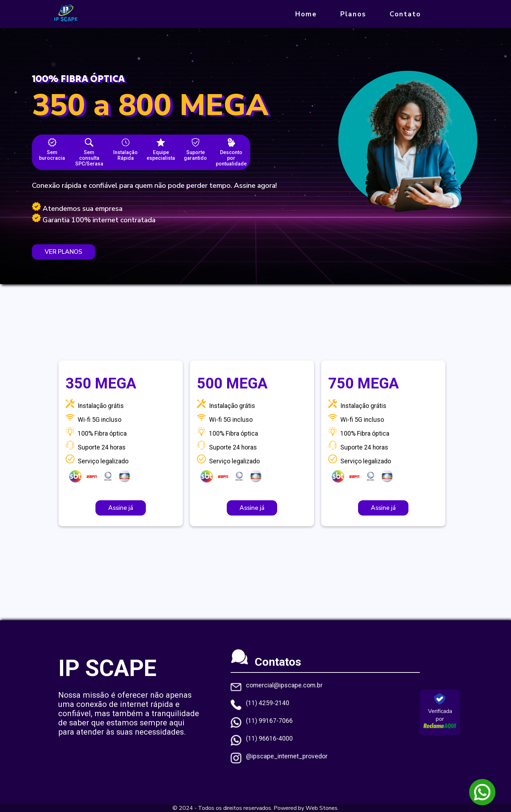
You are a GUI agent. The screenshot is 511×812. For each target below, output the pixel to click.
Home (306, 14)
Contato (405, 14)
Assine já (121, 508)
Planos (353, 14)
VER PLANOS (64, 252)
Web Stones (322, 808)
